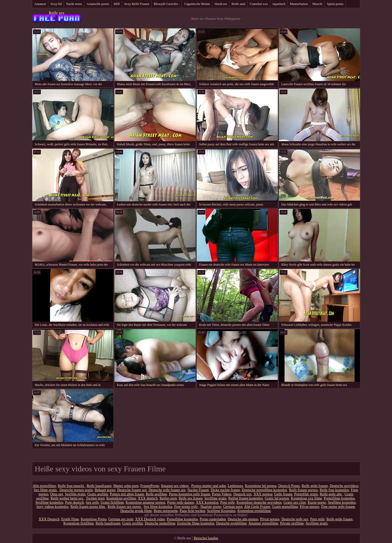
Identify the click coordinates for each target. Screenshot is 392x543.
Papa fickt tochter (192, 511)
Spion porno (335, 4)
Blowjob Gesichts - (167, 4)
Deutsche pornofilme (160, 523)
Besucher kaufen (206, 538)
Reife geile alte (331, 494)
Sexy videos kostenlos (52, 507)
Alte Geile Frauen (257, 507)
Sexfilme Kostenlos (221, 511)
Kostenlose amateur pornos (145, 503)
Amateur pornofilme (263, 523)
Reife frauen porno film (88, 507)
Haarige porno (211, 507)
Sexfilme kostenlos (49, 503)
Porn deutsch (75, 503)
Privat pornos (310, 507)
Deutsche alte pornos (243, 519)
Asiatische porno (98, 4)
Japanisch (279, 4)
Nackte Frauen (198, 490)
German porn (233, 507)
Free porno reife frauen (338, 507)
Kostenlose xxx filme (306, 498)
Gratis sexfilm (98, 494)
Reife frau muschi (71, 486)
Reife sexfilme (156, 494)
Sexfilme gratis (216, 498)
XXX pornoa (263, 494)
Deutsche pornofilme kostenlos (265, 490)
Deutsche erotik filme (136, 511)
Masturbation (299, 4)
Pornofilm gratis (306, 494)
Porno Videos (222, 494)
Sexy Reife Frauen (137, 4)
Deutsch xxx (242, 494)
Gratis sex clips (295, 503)
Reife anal (238, 4)
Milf (117, 4)
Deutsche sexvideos (344, 486)
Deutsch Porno (289, 486)
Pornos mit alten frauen (127, 494)
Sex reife (92, 503)
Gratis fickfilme (112, 503)
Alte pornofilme (44, 486)
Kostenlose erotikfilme (254, 511)
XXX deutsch (148, 498)
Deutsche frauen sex (132, 490)
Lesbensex (236, 486)
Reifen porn (168, 498)
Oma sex (57, 494)
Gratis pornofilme (285, 507)
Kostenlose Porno (94, 519)
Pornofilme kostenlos (339, 498)
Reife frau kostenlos (334, 490)
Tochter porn (95, 498)
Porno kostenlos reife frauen (189, 494)
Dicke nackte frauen (225, 490)
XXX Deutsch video (150, 519)
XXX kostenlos (207, 503)
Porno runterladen (213, 519)
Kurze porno (317, 503)
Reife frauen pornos (303, 490)
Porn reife (228, 503)
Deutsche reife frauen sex (167, 490)
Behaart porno (105, 490)
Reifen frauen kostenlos (246, 498)
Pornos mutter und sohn (208, 486)
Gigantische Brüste (197, 4)
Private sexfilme (292, 523)
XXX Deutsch (49, 519)
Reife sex (57, 13)
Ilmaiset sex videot (175, 486)
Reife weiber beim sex (67, 498)
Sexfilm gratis (75, 494)
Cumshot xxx (259, 4)
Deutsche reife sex (295, 519)
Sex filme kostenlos (158, 507)
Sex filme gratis (46, 490)
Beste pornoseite (166, 511)
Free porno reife (187, 507)
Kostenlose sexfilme (121, 498)
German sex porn (121, 519)
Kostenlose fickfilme (79, 523)
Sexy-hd (56, 4)
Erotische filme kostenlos (196, 523)
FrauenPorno (150, 486)
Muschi (317, 4)
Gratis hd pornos (277, 498)
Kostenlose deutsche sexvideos (259, 503)
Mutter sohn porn (126, 486)
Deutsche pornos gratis (76, 490)
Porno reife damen (180, 503)
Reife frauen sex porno (125, 507)
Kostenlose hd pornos (261, 486)
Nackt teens (74, 4)
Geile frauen (283, 494)
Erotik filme (70, 519)
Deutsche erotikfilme (232, 523)
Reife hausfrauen (99, 486)
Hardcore (221, 4)
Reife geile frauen (315, 486)
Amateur (40, 4)
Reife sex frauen (191, 498)
